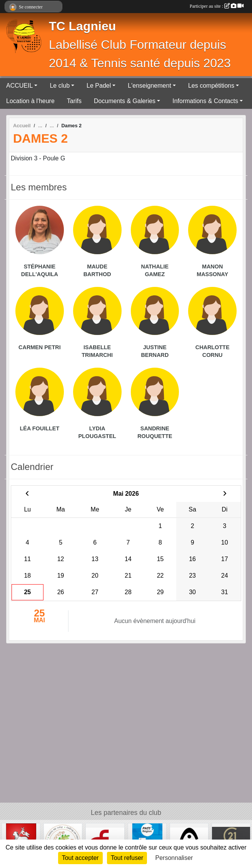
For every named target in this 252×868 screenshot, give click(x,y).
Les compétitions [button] (211, 86)
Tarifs (74, 101)
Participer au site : (217, 6)
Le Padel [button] (99, 86)
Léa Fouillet (40, 428)
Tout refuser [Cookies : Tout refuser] (127, 858)
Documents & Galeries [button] (125, 101)
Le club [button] (60, 86)
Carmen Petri (40, 347)
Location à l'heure (30, 101)
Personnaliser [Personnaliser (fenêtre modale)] (174, 858)
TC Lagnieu (82, 26)
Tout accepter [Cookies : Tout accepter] (80, 858)
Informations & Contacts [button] (205, 101)
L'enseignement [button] (149, 86)
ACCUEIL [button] (19, 86)
